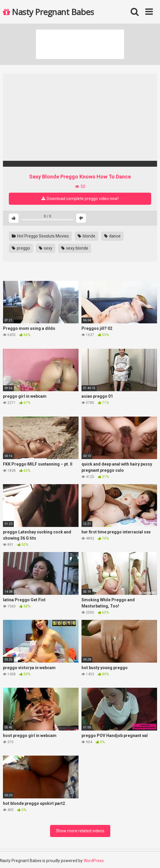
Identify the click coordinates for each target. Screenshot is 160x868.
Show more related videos (80, 831)
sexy (46, 248)
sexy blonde (75, 248)
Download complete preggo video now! (80, 199)
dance (112, 236)
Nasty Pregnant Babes (48, 12)
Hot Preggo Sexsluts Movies (40, 236)
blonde (86, 236)
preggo (21, 248)
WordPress (94, 861)
